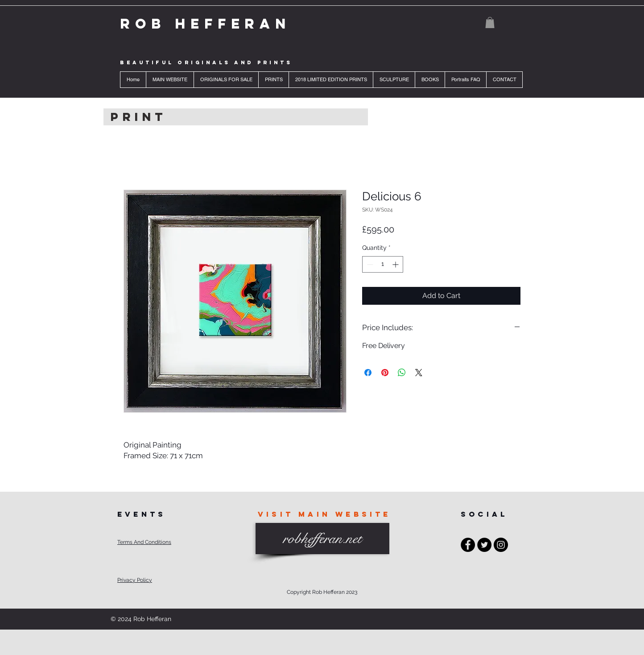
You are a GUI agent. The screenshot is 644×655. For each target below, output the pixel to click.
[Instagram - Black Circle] (501, 545)
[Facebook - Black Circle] (468, 545)
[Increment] (396, 264)
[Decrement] (369, 264)
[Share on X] (419, 373)
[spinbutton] (383, 264)
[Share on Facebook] (368, 373)
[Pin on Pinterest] (385, 373)
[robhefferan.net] (322, 539)
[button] (490, 23)
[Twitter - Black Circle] (484, 545)
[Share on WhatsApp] (402, 373)
